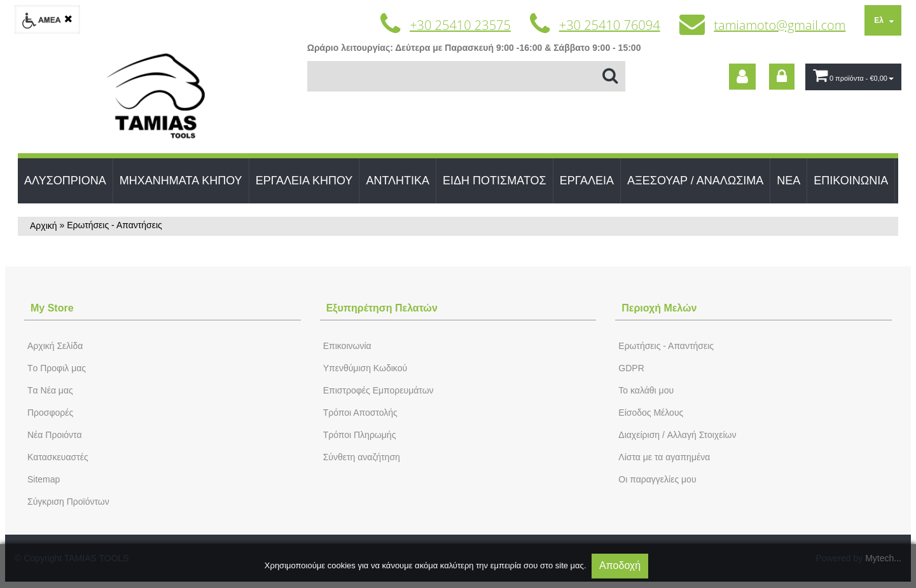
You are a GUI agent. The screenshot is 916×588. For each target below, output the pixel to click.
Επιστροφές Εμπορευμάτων (378, 390)
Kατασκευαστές (58, 457)
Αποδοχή (620, 565)
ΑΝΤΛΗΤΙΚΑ (398, 181)
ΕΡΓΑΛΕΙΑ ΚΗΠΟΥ (304, 181)
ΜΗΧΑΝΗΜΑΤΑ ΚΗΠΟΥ (181, 181)
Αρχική (44, 226)
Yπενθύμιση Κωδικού (365, 368)
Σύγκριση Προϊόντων (68, 502)
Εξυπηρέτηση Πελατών (382, 308)
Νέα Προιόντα (55, 435)
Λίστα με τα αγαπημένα (664, 457)
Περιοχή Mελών (659, 308)
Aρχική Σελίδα (55, 346)
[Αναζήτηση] (466, 76)
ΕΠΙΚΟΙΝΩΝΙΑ (851, 181)
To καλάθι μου (646, 390)
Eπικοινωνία (347, 346)
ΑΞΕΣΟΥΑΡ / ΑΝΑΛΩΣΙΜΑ (695, 181)
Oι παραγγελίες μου (657, 479)
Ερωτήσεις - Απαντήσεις (666, 346)
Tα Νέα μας (50, 390)
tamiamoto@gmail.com (780, 25)
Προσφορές (50, 413)
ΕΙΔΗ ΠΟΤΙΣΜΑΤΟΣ (495, 181)
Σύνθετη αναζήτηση (362, 457)
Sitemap (44, 479)
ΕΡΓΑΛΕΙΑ (587, 181)
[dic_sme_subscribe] (742, 77)
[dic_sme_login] (782, 77)
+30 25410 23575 (460, 25)
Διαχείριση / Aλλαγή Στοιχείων (677, 435)
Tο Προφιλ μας (57, 368)
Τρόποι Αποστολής (360, 413)
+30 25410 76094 (610, 25)
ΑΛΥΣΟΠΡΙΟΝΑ (65, 181)
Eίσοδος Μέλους (651, 413)
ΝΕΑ (788, 181)
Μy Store (52, 308)
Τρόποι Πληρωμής (360, 435)
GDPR (631, 368)
